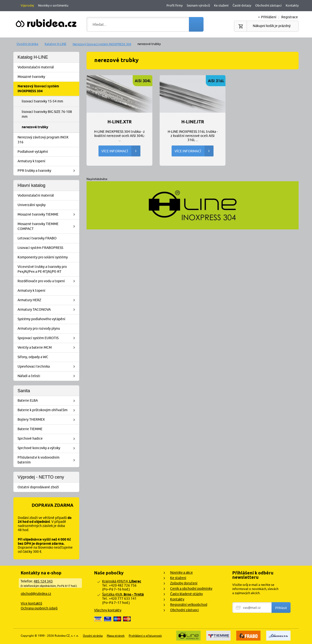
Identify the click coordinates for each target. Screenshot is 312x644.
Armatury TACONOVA (48, 310)
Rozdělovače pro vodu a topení (48, 281)
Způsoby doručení (184, 583)
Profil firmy (175, 5)
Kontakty (292, 5)
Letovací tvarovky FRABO (48, 238)
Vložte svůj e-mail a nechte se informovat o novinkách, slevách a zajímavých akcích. (255, 589)
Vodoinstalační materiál (48, 67)
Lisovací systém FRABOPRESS (48, 248)
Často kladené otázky (186, 594)
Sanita (24, 391)
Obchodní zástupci (268, 5)
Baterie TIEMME (48, 429)
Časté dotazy (242, 5)
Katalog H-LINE (55, 44)
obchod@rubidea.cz (36, 594)
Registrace (290, 17)
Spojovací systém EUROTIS (48, 338)
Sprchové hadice (48, 439)
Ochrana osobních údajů (39, 608)
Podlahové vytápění (48, 152)
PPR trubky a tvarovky (48, 171)
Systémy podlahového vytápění (48, 319)
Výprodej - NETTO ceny (41, 477)
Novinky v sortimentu (53, 5)
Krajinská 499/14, (122, 581)
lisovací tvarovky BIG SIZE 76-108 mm (47, 114)
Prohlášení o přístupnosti (145, 636)
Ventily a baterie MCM (48, 348)
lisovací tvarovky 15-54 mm (42, 101)
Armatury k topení (48, 161)
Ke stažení (221, 5)
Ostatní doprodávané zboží (48, 487)
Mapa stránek (116, 636)
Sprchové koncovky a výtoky (48, 448)
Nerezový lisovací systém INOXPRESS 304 (102, 44)
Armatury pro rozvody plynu (48, 329)
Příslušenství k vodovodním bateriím (48, 460)
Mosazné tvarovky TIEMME (48, 215)
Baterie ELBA (48, 401)
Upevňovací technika (48, 367)
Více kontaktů (31, 603)
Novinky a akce (181, 572)
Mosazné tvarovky (48, 77)
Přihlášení (269, 17)
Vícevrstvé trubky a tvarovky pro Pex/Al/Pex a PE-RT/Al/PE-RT (48, 269)
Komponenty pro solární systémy (48, 257)
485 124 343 (43, 581)
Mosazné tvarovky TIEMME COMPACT (48, 226)
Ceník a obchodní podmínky (191, 589)
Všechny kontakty (108, 610)
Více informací (121, 151)
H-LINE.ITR (193, 122)
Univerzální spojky (48, 205)
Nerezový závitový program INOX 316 (48, 140)
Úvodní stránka (27, 44)
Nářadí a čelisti (48, 376)
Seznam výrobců (198, 5)
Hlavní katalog (31, 185)
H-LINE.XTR (120, 122)
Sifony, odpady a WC (48, 357)
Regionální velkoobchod (189, 605)
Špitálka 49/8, (123, 594)
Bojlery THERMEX (48, 420)
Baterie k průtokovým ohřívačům (48, 410)
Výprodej (27, 5)
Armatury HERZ (48, 300)
